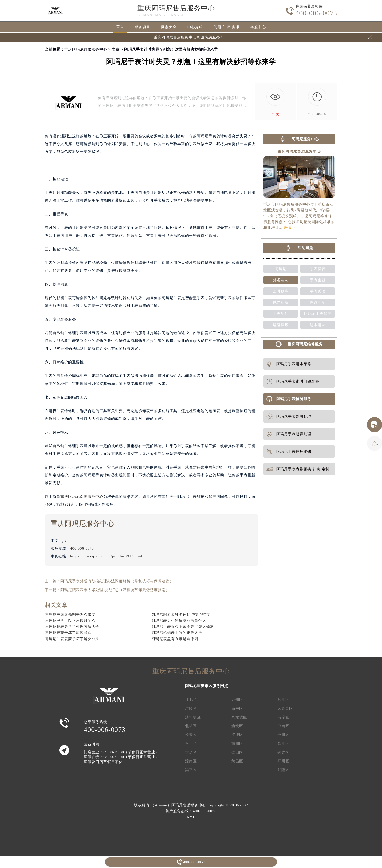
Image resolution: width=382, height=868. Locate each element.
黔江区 (283, 700)
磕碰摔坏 (281, 325)
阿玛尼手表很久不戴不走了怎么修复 (183, 627)
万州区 (237, 700)
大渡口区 (285, 708)
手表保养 (318, 269)
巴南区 (283, 726)
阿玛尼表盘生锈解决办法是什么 (179, 621)
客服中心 (258, 27)
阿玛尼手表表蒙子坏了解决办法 (72, 639)
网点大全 (169, 27)
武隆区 (283, 770)
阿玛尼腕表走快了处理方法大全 (72, 627)
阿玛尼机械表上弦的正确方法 (177, 633)
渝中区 (237, 708)
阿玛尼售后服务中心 (189, 805)
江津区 (237, 735)
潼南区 (191, 761)
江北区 (191, 700)
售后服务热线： (191, 811)
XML (191, 817)
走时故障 (281, 291)
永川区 (191, 744)
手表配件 (281, 314)
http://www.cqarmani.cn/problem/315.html (106, 556)
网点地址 (318, 302)
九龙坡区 (239, 717)
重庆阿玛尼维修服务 (305, 344)
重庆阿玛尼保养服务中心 (82, 497)
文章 (116, 49)
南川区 (237, 744)
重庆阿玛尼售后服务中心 (176, 8)
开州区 (283, 761)
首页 (120, 27)
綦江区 (283, 744)
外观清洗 (281, 280)
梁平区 (191, 770)
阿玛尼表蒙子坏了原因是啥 (68, 633)
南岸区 (283, 717)
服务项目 (143, 27)
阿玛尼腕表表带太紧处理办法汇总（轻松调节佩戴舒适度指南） (115, 590)
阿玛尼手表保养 (318, 314)
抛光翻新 (281, 302)
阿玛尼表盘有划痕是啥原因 (175, 639)
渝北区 (237, 726)
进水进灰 (318, 325)
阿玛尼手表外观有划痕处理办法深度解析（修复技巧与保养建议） (117, 581)
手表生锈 (318, 280)
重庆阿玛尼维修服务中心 (86, 49)
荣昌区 (237, 761)
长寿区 (191, 735)
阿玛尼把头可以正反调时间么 (70, 621)
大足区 (191, 752)
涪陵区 (191, 708)
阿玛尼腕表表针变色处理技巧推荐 (181, 614)
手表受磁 (318, 291)
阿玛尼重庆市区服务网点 (207, 686)
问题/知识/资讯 (227, 27)
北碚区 (191, 726)
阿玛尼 (281, 269)
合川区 (283, 735)
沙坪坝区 (193, 717)
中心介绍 (195, 27)
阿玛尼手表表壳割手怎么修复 (70, 614)
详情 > (289, 228)
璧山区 (237, 752)
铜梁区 (283, 752)
